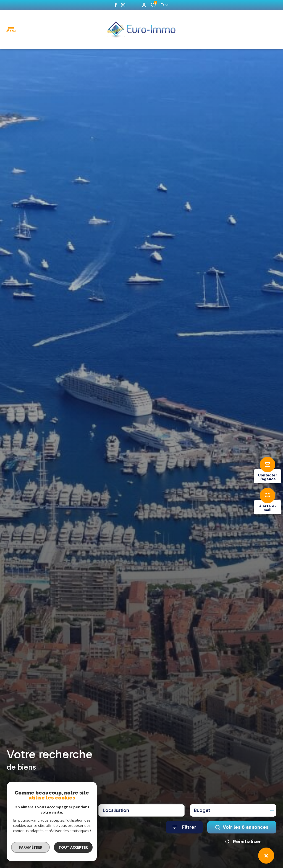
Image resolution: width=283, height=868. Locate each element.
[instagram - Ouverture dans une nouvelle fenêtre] (123, 5)
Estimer (80, 793)
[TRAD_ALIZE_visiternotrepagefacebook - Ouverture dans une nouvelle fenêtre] (116, 5)
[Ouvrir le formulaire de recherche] (184, 827)
